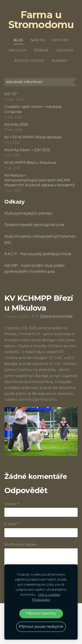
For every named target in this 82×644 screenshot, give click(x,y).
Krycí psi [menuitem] (60, 40)
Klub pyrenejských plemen (29, 213)
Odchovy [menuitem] (65, 50)
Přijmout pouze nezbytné (41, 627)
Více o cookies (49, 595)
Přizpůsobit (41, 600)
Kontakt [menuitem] (60, 61)
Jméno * (12, 504)
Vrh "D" (11, 94)
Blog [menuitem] (18, 40)
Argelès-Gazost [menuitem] (29, 61)
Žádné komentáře (56, 316)
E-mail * (11, 524)
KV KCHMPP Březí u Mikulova (30, 163)
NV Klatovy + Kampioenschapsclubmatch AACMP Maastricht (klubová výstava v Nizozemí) (40, 180)
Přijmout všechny (41, 613)
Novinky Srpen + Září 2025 (27, 150)
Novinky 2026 (16, 124)
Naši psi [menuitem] (38, 40)
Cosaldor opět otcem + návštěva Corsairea (33, 109)
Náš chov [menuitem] (17, 50)
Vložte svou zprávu (21, 545)
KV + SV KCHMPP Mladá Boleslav (33, 137)
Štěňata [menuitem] (41, 50)
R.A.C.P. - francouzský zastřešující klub (38, 254)
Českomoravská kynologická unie (34, 225)
